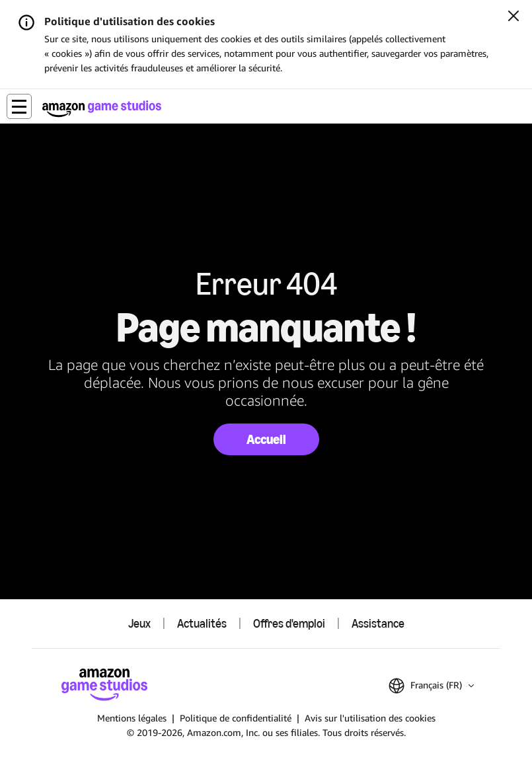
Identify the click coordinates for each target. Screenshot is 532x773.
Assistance (378, 624)
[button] (19, 106)
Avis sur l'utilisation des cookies (370, 718)
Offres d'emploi (289, 624)
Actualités (202, 624)
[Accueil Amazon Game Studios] (102, 109)
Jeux (139, 624)
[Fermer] (513, 17)
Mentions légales (132, 718)
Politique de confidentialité (236, 718)
